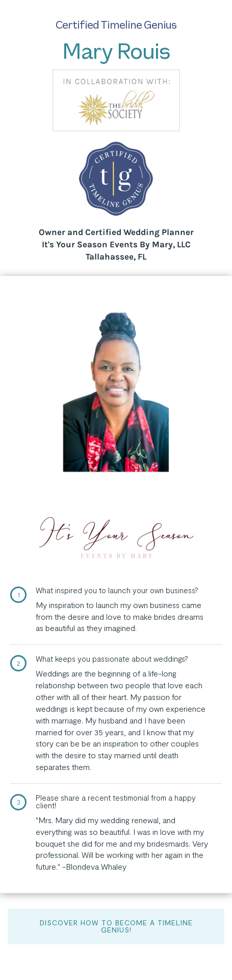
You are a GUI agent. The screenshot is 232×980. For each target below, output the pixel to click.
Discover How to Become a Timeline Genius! (116, 926)
